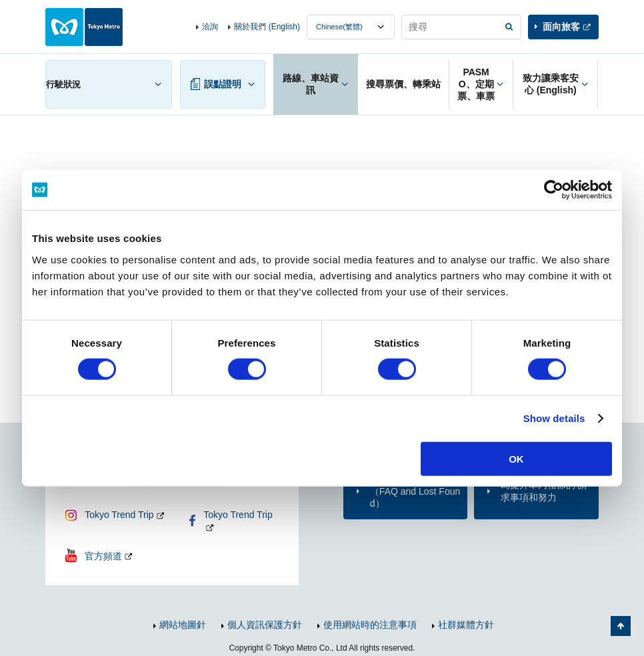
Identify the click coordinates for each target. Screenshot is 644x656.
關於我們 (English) (267, 27)
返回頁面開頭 (621, 626)
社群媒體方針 (466, 625)
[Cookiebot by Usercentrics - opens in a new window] (554, 190)
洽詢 (210, 27)
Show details (554, 418)
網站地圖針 (183, 625)
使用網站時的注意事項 (370, 625)
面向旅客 (561, 27)
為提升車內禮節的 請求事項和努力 (544, 491)
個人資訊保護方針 (265, 625)
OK (516, 458)
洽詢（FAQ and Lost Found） (415, 491)
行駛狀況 (63, 84)
